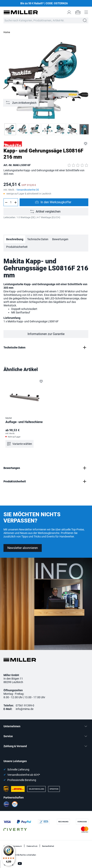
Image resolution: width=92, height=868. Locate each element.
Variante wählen (22, 444)
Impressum (17, 846)
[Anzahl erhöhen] (15, 202)
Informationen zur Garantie (46, 334)
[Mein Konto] (69, 12)
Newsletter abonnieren (23, 548)
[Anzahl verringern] (6, 202)
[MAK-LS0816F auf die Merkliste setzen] (86, 143)
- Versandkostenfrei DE (27, 190)
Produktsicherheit (17, 247)
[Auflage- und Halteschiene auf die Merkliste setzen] (41, 381)
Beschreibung (15, 239)
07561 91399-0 (25, 705)
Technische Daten (38, 239)
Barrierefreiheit (48, 846)
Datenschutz (32, 846)
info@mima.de (25, 709)
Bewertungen (60, 239)
